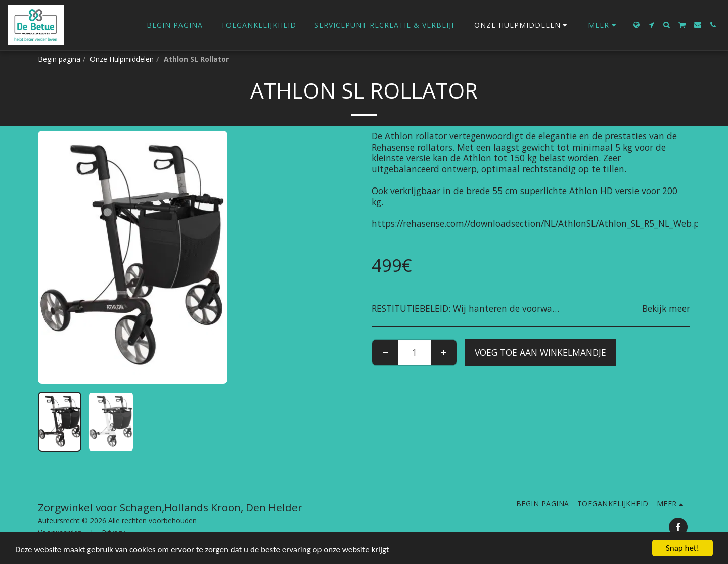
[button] (652, 25)
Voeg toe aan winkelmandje (540, 352)
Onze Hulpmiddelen (122, 59)
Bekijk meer (666, 309)
